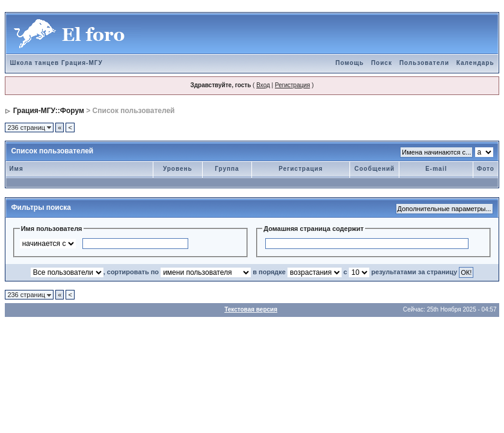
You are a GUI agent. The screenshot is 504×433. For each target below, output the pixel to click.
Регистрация (292, 85)
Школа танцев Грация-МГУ (56, 63)
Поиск (382, 63)
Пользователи (424, 63)
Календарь (475, 63)
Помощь (350, 63)
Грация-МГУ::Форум (49, 111)
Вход (263, 85)
